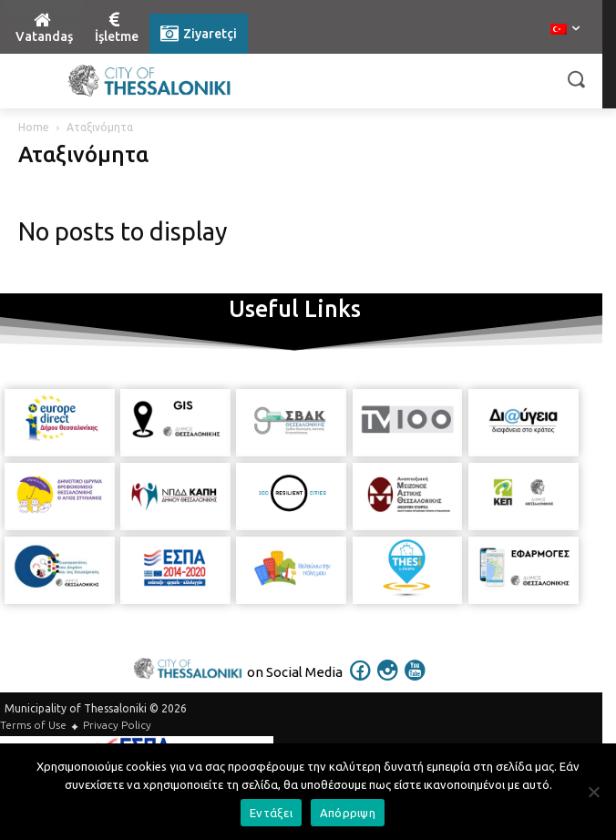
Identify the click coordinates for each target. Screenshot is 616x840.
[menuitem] (565, 30)
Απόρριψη (348, 813)
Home (34, 127)
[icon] (361, 682)
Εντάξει (271, 813)
